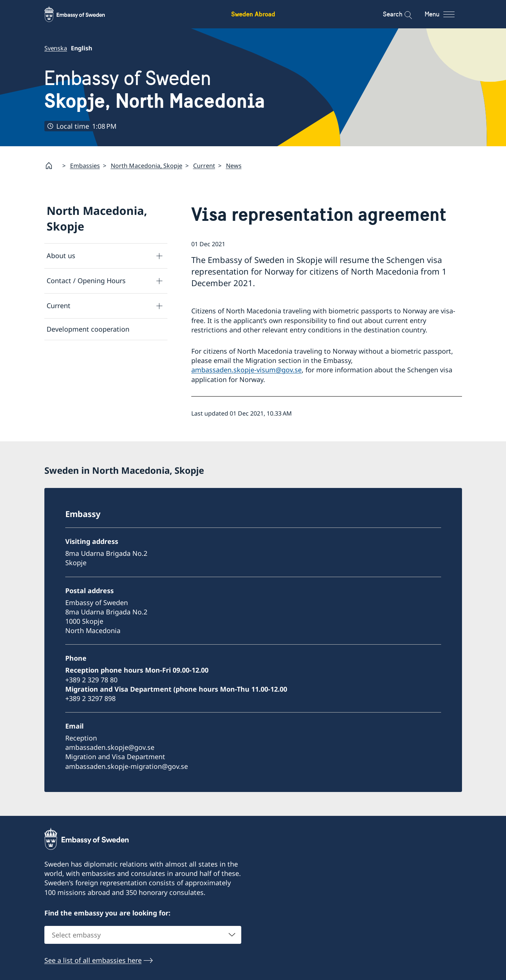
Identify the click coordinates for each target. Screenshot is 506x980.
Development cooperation (88, 329)
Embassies (85, 166)
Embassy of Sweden (155, 90)
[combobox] (143, 935)
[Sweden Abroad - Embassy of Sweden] (82, 14)
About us (61, 256)
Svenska (56, 48)
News (234, 166)
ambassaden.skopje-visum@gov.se (246, 370)
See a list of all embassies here (93, 960)
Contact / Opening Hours (86, 281)
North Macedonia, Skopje (147, 166)
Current (204, 166)
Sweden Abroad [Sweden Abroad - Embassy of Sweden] (253, 14)
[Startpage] (52, 166)
